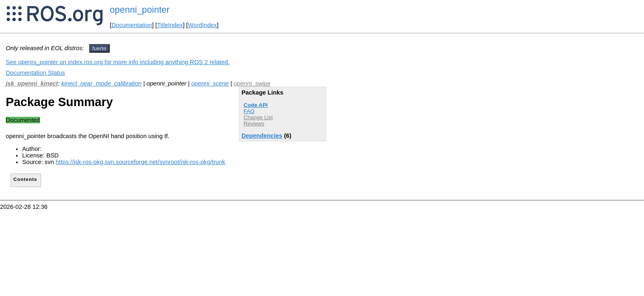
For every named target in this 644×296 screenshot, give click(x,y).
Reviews (254, 124)
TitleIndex (170, 25)
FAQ (249, 111)
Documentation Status (35, 73)
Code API (256, 105)
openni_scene (210, 83)
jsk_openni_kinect (32, 83)
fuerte (99, 48)
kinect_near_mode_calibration (101, 83)
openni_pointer (140, 10)
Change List (258, 117)
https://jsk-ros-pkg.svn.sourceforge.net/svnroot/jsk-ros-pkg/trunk (140, 162)
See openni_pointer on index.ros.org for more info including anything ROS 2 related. (118, 62)
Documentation (132, 25)
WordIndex (202, 25)
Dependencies (262, 136)
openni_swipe (252, 83)
